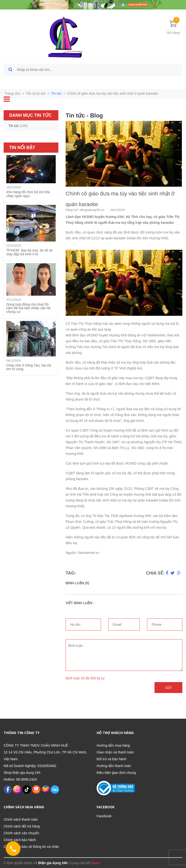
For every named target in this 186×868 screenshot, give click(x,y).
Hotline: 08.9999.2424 (20, 779)
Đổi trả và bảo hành (112, 759)
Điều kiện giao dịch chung (116, 773)
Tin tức (56, 93)
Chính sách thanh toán (21, 819)
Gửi (169, 688)
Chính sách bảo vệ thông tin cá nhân (31, 847)
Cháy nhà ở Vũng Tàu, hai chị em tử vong (29, 367)
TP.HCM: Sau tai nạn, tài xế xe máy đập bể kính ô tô (29, 252)
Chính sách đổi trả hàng (22, 826)
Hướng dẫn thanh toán (114, 766)
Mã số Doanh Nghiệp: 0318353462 (30, 766)
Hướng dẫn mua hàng (113, 745)
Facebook (104, 816)
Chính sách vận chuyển (21, 833)
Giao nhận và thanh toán (115, 752)
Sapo (96, 863)
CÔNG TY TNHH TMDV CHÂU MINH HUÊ (36, 745)
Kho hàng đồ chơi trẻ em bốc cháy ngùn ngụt (28, 194)
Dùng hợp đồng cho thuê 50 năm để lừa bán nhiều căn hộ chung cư (28, 308)
